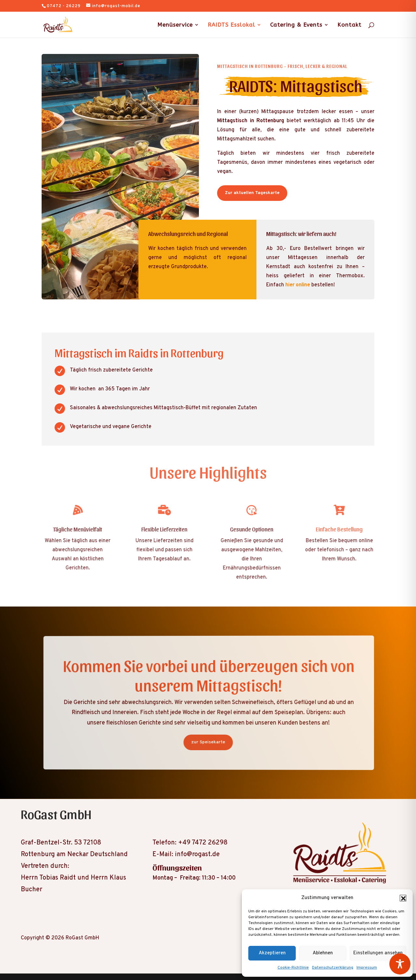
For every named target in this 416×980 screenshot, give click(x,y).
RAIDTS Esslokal (231, 25)
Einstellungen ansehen (378, 953)
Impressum (367, 968)
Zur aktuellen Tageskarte (252, 193)
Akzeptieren (272, 953)
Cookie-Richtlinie (293, 968)
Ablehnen (323, 953)
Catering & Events (296, 25)
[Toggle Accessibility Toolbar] (400, 964)
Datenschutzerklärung (333, 968)
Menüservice (175, 25)
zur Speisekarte (208, 742)
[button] (403, 898)
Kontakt (349, 25)
